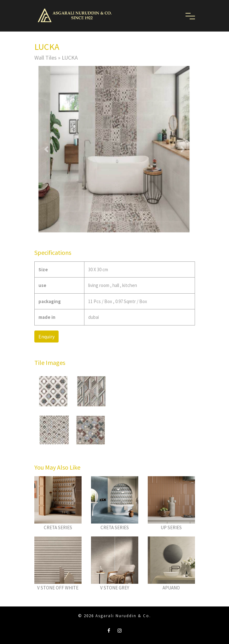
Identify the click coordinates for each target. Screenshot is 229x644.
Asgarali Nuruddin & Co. (123, 616)
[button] (46, 149)
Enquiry (46, 337)
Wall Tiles (46, 58)
